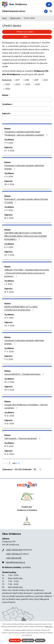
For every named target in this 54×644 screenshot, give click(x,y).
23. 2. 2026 (9, 382)
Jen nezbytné (28, 640)
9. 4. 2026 (9, 143)
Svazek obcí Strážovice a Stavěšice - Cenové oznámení (26, 406)
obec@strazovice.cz (15, 562)
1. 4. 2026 (8, 284)
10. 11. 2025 (9, 446)
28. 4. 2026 (9, 184)
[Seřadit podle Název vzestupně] (10, 95)
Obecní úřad (15, 18)
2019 (36, 80)
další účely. (49, 627)
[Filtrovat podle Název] (27, 99)
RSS (37, 37)
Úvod (4, 18)
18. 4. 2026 (9, 292)
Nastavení (40, 640)
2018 (27, 80)
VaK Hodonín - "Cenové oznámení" (23, 438)
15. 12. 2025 (9, 416)
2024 (28, 84)
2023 (18, 84)
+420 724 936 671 (14, 554)
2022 (8, 84)
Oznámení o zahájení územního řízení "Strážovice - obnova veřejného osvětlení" (26, 133)
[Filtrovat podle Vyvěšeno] (27, 109)
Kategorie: (7, 80)
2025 (38, 84)
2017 (18, 80)
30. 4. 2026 (9, 326)
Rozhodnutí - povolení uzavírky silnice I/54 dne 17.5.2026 (26, 201)
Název (5, 95)
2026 (8, 89)
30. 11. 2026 (9, 390)
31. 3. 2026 (9, 318)
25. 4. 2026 (9, 255)
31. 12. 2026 (9, 423)
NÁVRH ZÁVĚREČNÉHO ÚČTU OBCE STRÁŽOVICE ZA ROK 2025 (21, 308)
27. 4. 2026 (9, 151)
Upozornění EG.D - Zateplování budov (25, 374)
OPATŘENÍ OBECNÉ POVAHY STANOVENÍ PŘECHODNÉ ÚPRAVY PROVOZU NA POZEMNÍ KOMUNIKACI (25, 236)
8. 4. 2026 (9, 247)
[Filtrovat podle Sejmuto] (27, 118)
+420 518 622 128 (14, 558)
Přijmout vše (15, 640)
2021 (46, 80)
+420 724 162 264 (14, 550)
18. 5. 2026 (9, 218)
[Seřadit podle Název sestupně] (10, 96)
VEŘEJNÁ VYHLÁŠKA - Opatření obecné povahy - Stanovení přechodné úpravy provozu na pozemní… (27, 273)
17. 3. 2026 (9, 351)
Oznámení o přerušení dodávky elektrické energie (24, 167)
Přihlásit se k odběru (34, 32)
